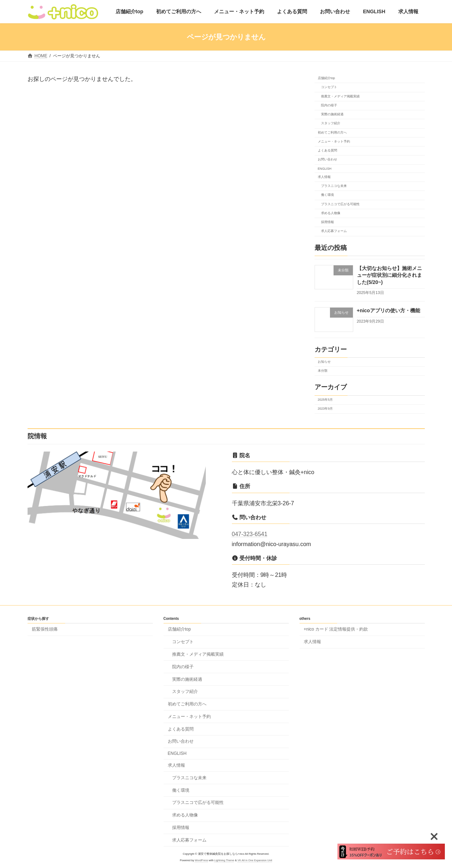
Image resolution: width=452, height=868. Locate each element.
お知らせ (324, 362)
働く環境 (327, 195)
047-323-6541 (250, 534)
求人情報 (324, 177)
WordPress (201, 860)
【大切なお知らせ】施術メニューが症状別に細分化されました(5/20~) (389, 275)
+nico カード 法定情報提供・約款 (336, 629)
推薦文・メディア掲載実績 (340, 96)
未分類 (322, 371)
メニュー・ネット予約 (334, 141)
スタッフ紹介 (330, 124)
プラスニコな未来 (334, 186)
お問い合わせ (327, 160)
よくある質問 (327, 151)
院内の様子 (329, 105)
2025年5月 (325, 400)
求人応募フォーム (334, 231)
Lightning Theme (224, 860)
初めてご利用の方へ (332, 132)
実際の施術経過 (332, 115)
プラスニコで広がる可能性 (340, 204)
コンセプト (329, 87)
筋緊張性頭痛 (45, 629)
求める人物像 (330, 213)
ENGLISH (324, 169)
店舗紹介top (326, 78)
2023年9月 (325, 409)
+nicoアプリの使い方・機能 (388, 311)
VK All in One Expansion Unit (255, 860)
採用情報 (327, 222)
